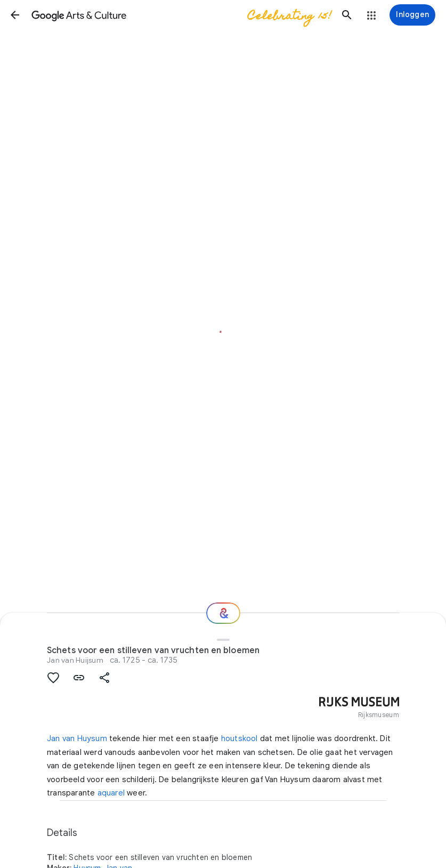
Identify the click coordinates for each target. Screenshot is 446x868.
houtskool (240, 738)
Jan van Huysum (77, 738)
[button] (15, 15)
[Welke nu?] (223, 613)
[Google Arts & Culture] (181, 15)
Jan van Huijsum (75, 660)
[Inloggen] (412, 15)
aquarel (111, 793)
